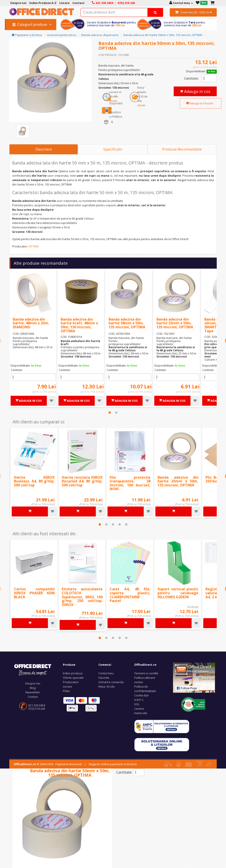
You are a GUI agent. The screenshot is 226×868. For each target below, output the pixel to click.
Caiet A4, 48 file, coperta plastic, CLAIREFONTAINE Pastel (130, 595)
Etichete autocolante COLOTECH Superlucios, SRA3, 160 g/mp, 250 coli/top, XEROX (82, 597)
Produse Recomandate (182, 149)
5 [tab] (126, 524)
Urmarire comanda (111, 682)
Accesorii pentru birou (62, 35)
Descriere (44, 149)
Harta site (141, 713)
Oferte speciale (73, 678)
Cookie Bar (141, 695)
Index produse (73, 673)
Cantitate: (191, 78)
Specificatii (113, 149)
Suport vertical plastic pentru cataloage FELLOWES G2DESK (178, 593)
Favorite (104, 678)
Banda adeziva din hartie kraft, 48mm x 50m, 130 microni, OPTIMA (79, 325)
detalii (113, 101)
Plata (66, 691)
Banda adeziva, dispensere (100, 35)
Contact (33, 697)
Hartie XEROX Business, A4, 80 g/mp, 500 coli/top (34, 481)
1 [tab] (110, 413)
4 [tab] (120, 524)
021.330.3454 (37, 705)
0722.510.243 (37, 709)
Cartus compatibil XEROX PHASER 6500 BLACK (34, 593)
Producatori (71, 682)
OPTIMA (34, 246)
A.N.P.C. (139, 700)
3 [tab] (113, 524)
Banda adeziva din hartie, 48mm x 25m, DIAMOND (31, 323)
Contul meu (106, 673)
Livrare (68, 686)
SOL (137, 704)
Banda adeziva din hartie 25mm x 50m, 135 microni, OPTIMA (175, 323)
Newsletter (33, 692)
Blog (33, 688)
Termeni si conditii (146, 673)
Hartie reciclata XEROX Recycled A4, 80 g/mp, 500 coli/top (82, 481)
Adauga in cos (195, 91)
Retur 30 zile (107, 686)
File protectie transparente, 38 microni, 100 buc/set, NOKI (130, 483)
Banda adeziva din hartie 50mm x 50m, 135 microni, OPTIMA (163, 35)
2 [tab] (116, 413)
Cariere (139, 709)
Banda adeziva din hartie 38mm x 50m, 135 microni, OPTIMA (127, 323)
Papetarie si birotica (27, 35)
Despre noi (33, 683)
